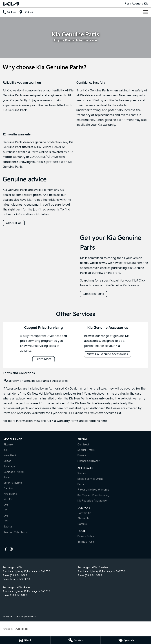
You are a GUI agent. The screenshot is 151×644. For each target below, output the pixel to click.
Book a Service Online (90, 479)
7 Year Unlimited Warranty (93, 490)
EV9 (6, 521)
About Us (83, 519)
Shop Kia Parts (94, 294)
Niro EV (8, 499)
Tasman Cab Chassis (16, 532)
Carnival (8, 488)
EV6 (6, 516)
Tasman (8, 527)
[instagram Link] (11, 549)
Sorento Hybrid (13, 483)
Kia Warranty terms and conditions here (79, 421)
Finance (82, 455)
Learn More (44, 359)
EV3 (6, 505)
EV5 (6, 510)
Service (82, 473)
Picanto (8, 445)
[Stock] (25, 640)
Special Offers (86, 450)
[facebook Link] (6, 549)
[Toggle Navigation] (146, 12)
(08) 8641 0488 (19, 576)
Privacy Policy (86, 536)
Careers (82, 524)
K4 (5, 450)
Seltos (7, 461)
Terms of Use (86, 542)
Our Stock (84, 445)
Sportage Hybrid (14, 472)
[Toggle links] (15, 629)
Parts (81, 484)
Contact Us (14, 223)
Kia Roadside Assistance (92, 501)
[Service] (76, 640)
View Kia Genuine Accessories (107, 354)
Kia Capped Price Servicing (93, 495)
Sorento (8, 477)
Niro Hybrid (10, 494)
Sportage (9, 466)
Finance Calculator (88, 461)
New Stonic (10, 455)
